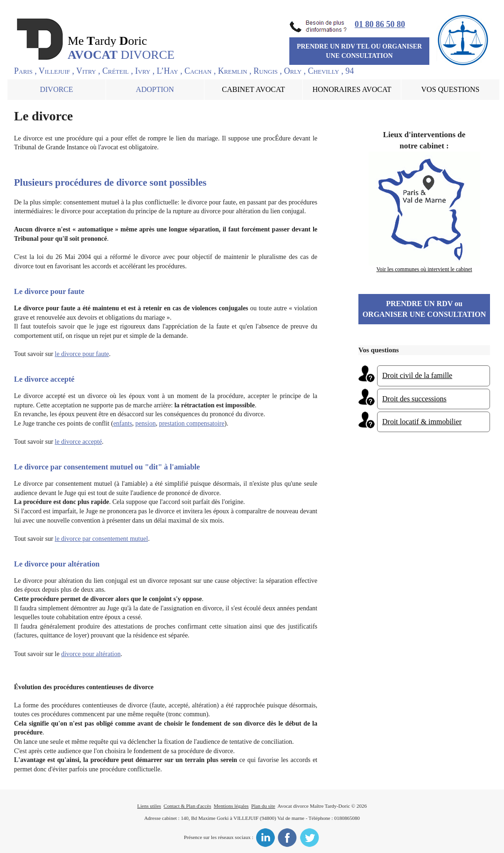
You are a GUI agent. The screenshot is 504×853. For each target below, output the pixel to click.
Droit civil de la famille (417, 375)
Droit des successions (414, 399)
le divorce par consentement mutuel (101, 539)
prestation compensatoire (192, 423)
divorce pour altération (91, 654)
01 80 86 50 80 (380, 24)
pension (146, 423)
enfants (123, 423)
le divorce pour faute (82, 354)
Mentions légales (231, 806)
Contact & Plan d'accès (188, 806)
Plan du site (263, 806)
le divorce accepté (78, 442)
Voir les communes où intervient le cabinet (424, 269)
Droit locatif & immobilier (422, 422)
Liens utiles (149, 806)
